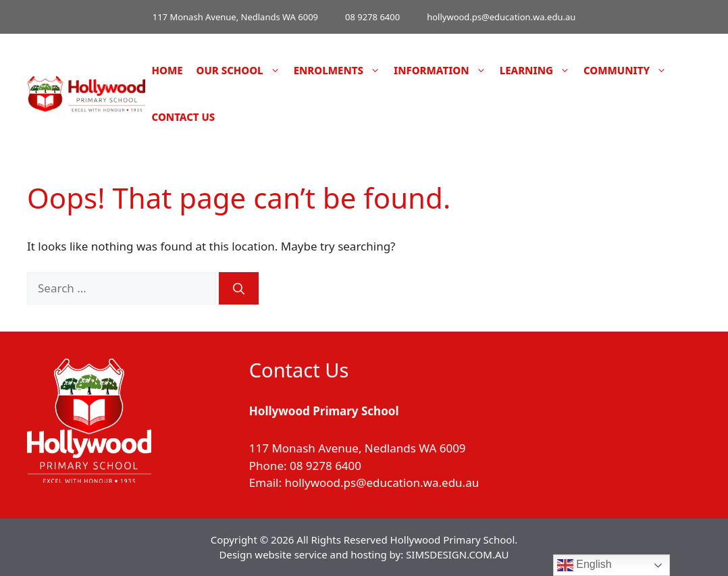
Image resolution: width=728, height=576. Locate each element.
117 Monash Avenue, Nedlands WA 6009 (235, 17)
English (584, 565)
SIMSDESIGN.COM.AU (457, 554)
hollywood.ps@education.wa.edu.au (501, 17)
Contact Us (184, 117)
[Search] (239, 288)
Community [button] (628, 71)
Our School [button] (242, 71)
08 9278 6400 (372, 17)
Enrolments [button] (340, 71)
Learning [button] (538, 71)
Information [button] (443, 71)
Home (167, 70)
